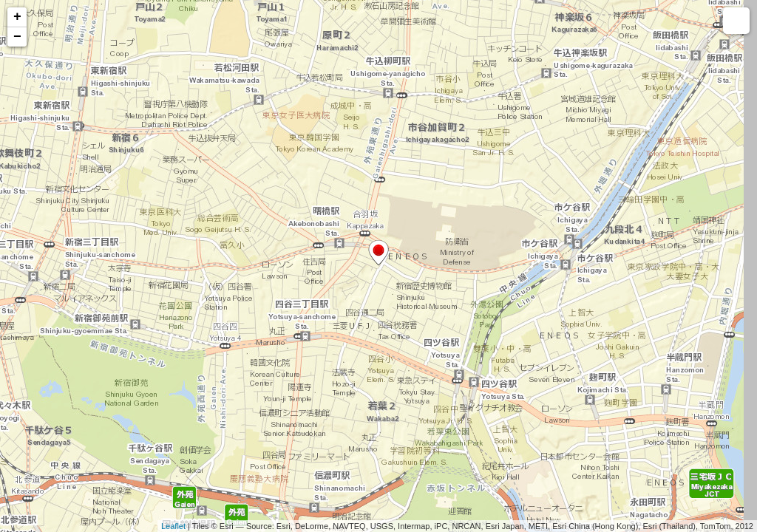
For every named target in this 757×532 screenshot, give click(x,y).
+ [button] (17, 17)
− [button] (17, 37)
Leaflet (173, 526)
